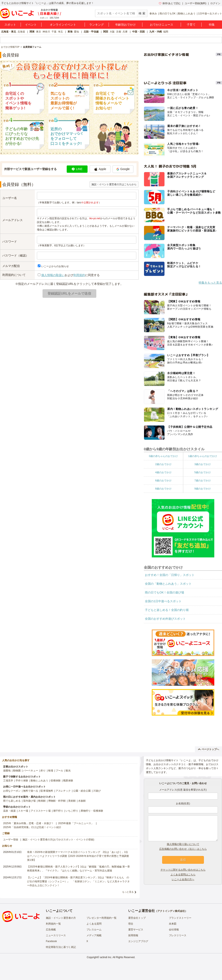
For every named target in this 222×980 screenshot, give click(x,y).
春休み (153, 14)
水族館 (82, 801)
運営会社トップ (137, 918)
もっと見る (128, 892)
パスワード (10, 242)
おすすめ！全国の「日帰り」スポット (170, 575)
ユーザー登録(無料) (196, 3)
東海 (70, 32)
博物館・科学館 (57, 801)
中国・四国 (138, 32)
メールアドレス (13, 220)
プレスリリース (178, 935)
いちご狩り (72, 811)
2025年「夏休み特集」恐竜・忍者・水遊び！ (28, 823)
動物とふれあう (187, 14)
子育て (191, 25)
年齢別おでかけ (125, 25)
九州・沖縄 (156, 32)
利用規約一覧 (53, 924)
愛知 (77, 32)
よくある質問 (94, 924)
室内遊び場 (29, 801)
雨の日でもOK (167, 14)
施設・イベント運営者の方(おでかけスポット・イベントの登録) (58, 840)
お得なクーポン (12, 791)
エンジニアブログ (138, 941)
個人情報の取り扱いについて (183, 844)
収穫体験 (56, 781)
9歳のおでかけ (203, 489)
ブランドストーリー (180, 918)
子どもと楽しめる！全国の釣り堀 (167, 610)
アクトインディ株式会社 (171, 911)
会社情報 (174, 930)
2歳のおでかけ (163, 464)
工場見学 (8, 781)
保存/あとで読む (170, 3)
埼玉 (60, 32)
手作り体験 (22, 781)
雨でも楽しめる (12, 801)
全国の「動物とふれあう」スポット (168, 584)
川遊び (97, 791)
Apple (100, 169)
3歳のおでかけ (203, 464)
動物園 (17, 771)
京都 (119, 32)
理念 (131, 924)
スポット (10, 25)
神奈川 (46, 32)
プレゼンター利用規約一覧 (102, 918)
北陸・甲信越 (91, 32)
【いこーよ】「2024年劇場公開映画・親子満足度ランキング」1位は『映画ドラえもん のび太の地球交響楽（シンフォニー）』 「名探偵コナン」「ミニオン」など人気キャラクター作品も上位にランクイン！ (78, 881)
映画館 (42, 801)
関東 (32, 32)
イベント (31, 25)
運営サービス (136, 930)
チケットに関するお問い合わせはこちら (183, 870)
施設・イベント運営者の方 (61, 918)
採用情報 (133, 935)
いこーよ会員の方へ (183, 879)
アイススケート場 (41, 811)
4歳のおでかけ (163, 472)
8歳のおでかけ (163, 489)
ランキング (97, 25)
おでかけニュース (162, 25)
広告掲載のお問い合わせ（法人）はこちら (183, 849)
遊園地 (7, 771)
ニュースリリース (56, 935)
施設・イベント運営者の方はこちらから (114, 184)
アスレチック (63, 791)
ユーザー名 (10, 198)
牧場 (51, 771)
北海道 (21, 32)
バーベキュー (31, 771)
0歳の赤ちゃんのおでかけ (163, 456)
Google (123, 169)
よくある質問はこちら (183, 875)
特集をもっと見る (210, 283)
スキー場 (23, 811)
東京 (39, 32)
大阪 (112, 32)
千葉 (54, 32)
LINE (77, 169)
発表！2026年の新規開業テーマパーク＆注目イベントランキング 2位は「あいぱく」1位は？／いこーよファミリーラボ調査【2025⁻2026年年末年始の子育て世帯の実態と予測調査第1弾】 (78, 856)
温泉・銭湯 (9, 811)
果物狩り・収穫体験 (92, 811)
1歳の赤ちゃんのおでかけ (203, 456)
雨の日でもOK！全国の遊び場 (164, 592)
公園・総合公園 (82, 791)
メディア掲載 (94, 935)
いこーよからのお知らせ (55, 266)
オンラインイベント (63, 25)
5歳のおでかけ (203, 472)
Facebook (51, 941)
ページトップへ (209, 749)
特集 (212, 25)
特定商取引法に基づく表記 (61, 947)
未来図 (173, 924)
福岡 (166, 32)
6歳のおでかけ (163, 481)
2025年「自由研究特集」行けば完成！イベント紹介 (32, 827)
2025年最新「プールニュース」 (76, 823)
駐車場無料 (47, 791)
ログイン (215, 3)
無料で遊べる (31, 791)
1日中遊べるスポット (210, 14)
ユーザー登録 (11, 840)
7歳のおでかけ (203, 481)
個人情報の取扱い (53, 275)
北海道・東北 (9, 32)
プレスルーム (94, 930)
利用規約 (79, 275)
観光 (68, 771)
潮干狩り (58, 811)
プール (59, 771)
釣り (43, 771)
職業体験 (68, 781)
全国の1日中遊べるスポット (163, 601)
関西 (106, 32)
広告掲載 (51, 930)
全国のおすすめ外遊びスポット (165, 619)
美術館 (72, 801)
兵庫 (125, 32)
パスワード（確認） (15, 255)
